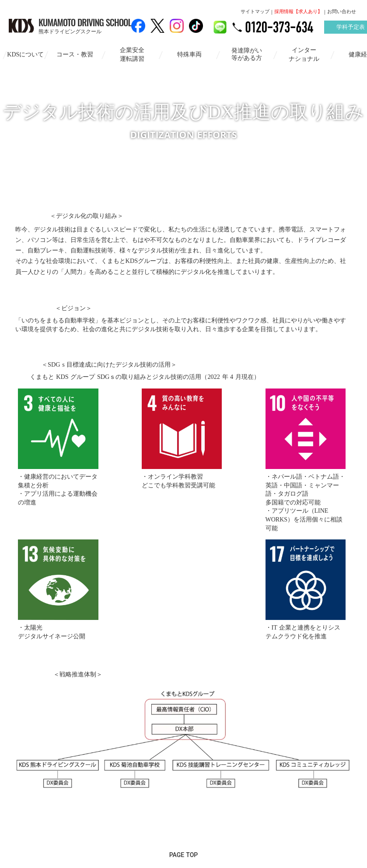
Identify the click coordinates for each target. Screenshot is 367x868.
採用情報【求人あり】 (298, 12)
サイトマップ (255, 12)
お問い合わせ (342, 12)
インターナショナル (301, 54)
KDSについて (23, 54)
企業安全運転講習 (130, 54)
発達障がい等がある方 (244, 54)
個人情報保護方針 (230, 816)
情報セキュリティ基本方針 (149, 816)
